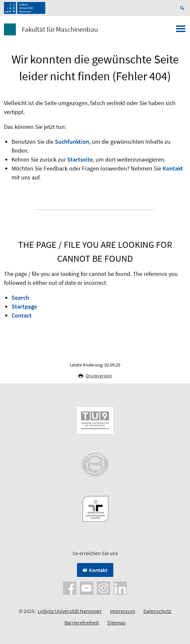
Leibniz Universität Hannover (70, 611)
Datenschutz (157, 611)
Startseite (80, 159)
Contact (22, 315)
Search (20, 298)
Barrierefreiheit (82, 623)
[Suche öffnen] (183, 8)
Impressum (123, 611)
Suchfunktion (72, 142)
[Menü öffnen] (181, 31)
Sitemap (116, 623)
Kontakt (173, 168)
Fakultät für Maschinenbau (60, 29)
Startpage (24, 306)
